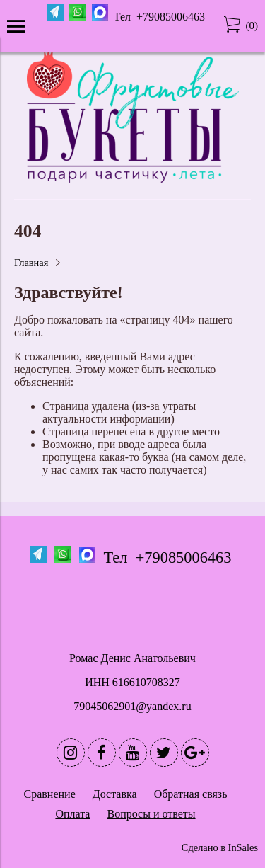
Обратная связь (191, 794)
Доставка (115, 794)
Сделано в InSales (220, 847)
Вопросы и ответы (151, 814)
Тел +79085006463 (161, 17)
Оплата (72, 814)
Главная (31, 263)
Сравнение (50, 794)
